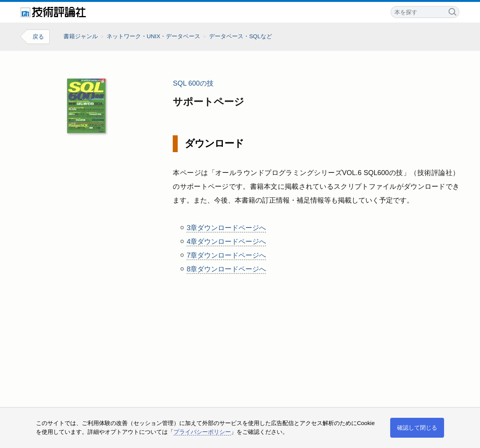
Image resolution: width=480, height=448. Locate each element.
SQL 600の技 (193, 83)
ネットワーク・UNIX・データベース (154, 36)
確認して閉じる (417, 428)
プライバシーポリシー (202, 432)
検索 (452, 11)
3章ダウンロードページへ (226, 228)
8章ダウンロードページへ (226, 269)
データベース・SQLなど (241, 36)
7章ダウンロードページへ (226, 255)
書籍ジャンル (81, 36)
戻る (38, 37)
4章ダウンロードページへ (226, 242)
